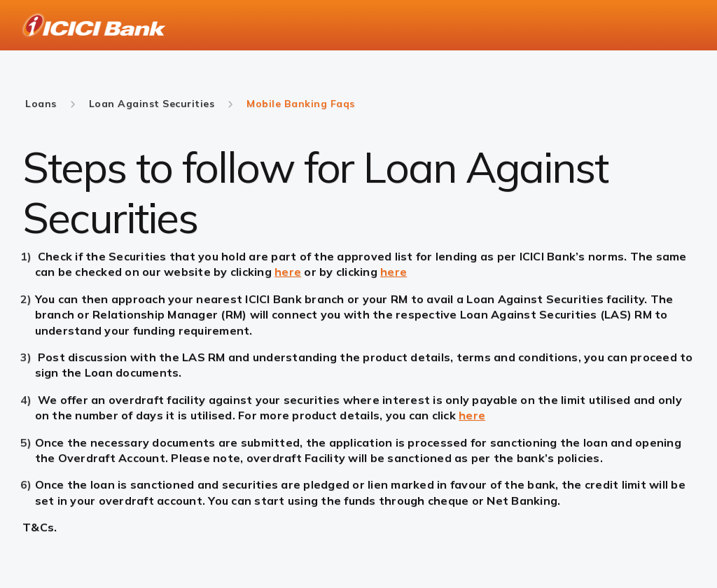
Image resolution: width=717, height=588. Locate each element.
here (288, 272)
